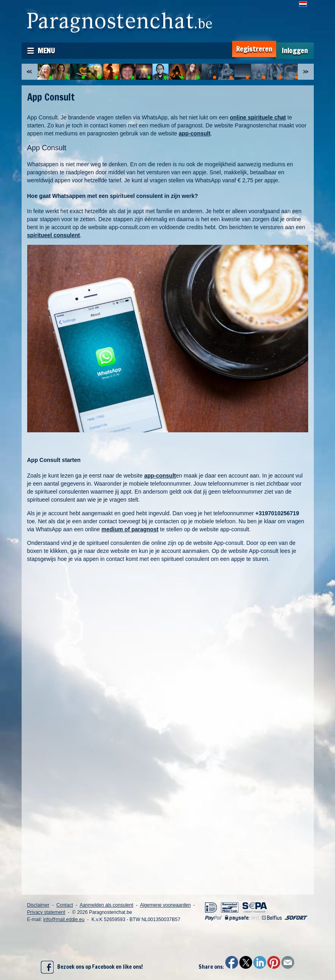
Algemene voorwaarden (165, 905)
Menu (46, 50)
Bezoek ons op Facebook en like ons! (92, 967)
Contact (65, 905)
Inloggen (295, 51)
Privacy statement (46, 912)
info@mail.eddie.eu (64, 920)
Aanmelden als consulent (106, 905)
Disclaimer (38, 905)
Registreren (254, 49)
